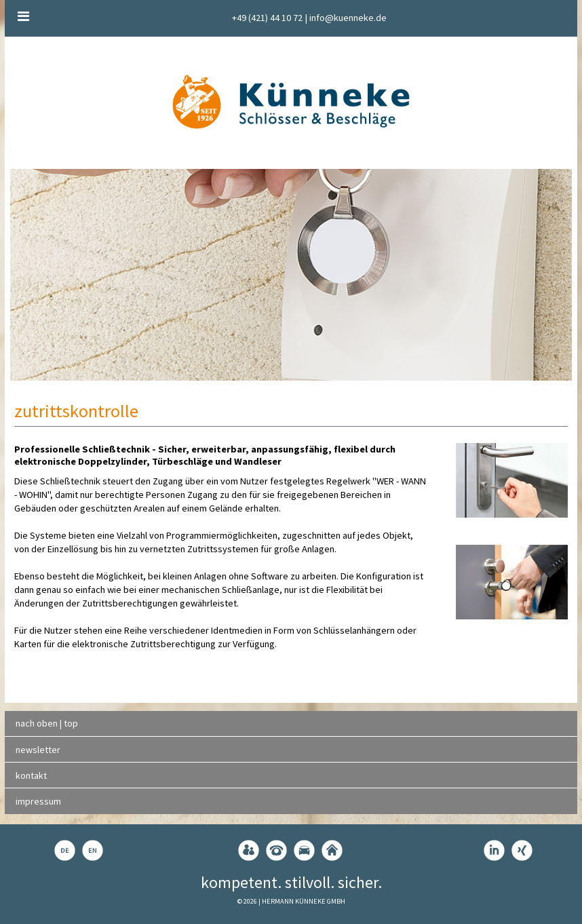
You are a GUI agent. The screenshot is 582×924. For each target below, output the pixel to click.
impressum (38, 801)
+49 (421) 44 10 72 (267, 18)
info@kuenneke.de (348, 18)
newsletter (38, 750)
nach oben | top (47, 723)
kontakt (31, 775)
